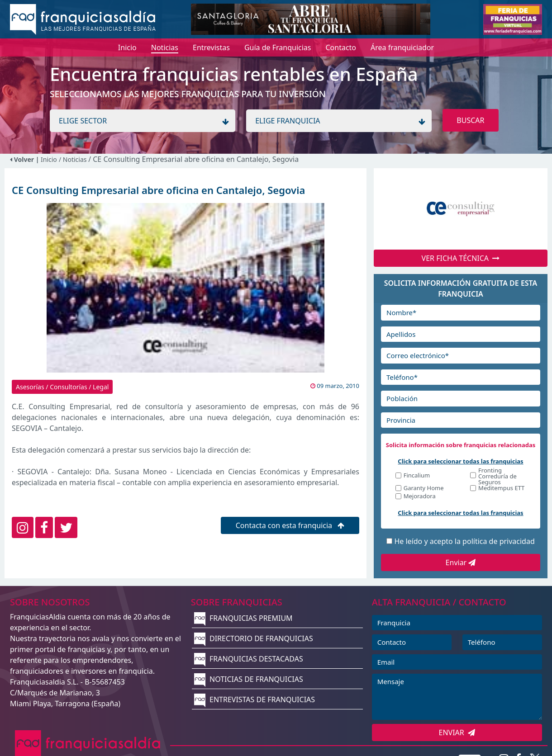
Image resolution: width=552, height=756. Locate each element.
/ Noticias (74, 159)
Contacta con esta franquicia (290, 525)
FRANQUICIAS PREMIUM (243, 618)
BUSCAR (470, 120)
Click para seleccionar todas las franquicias (460, 461)
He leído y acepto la (464, 541)
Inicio (49, 159)
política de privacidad (499, 541)
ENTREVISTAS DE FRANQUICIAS (255, 699)
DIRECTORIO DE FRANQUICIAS (254, 638)
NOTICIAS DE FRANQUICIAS (249, 679)
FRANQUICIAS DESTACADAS (249, 659)
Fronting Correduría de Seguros (497, 476)
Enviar (461, 562)
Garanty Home (424, 489)
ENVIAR (457, 732)
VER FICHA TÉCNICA (461, 258)
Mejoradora (420, 497)
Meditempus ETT (501, 489)
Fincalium (417, 476)
